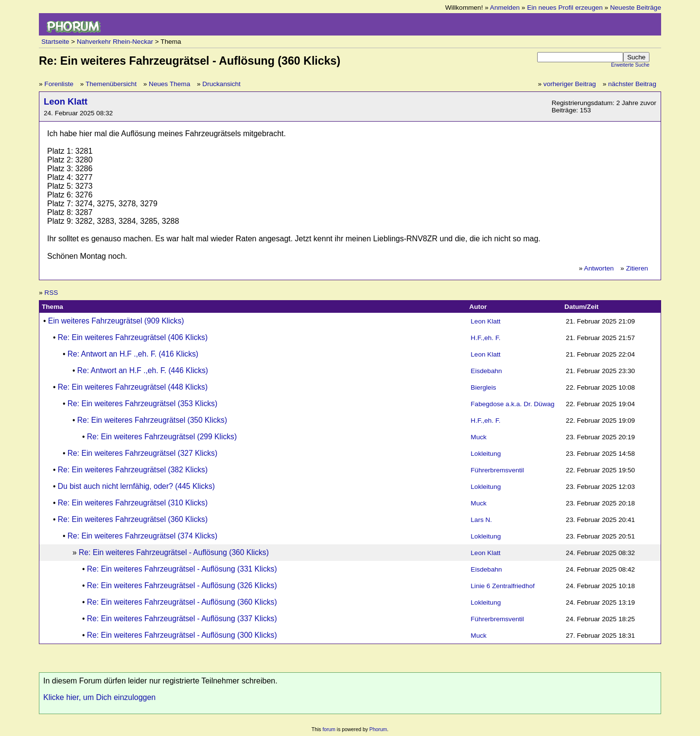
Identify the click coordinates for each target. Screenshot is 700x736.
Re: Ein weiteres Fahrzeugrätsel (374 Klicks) (142, 536)
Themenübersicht (111, 84)
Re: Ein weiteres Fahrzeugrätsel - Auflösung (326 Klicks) (182, 585)
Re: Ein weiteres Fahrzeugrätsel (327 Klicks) (142, 453)
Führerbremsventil (497, 470)
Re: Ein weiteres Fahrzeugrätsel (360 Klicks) (133, 519)
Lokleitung (486, 454)
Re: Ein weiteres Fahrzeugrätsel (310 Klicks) (133, 503)
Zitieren (637, 268)
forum (329, 729)
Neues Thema (169, 84)
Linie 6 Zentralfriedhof (502, 586)
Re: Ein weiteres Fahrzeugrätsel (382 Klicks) (133, 470)
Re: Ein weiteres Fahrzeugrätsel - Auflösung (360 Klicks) (174, 552)
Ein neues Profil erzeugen (565, 8)
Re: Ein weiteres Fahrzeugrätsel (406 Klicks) (133, 337)
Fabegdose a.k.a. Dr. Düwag (512, 404)
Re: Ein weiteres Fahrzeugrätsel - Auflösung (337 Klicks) (182, 619)
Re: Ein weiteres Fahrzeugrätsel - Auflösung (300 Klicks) (182, 635)
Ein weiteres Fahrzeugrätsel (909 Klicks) (116, 321)
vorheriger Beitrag (570, 84)
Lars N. (481, 520)
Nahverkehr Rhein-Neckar (115, 42)
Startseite (55, 42)
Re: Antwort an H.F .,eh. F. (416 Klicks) (133, 354)
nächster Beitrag (632, 84)
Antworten (599, 268)
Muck (478, 437)
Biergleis (483, 387)
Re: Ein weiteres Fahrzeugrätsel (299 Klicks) (162, 437)
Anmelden (505, 8)
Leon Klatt (66, 101)
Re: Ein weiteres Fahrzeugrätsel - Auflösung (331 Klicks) (182, 569)
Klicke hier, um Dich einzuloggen (99, 697)
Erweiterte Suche (630, 65)
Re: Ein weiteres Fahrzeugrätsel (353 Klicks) (142, 404)
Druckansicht (221, 84)
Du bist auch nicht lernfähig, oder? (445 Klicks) (136, 486)
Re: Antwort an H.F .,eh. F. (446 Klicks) (143, 370)
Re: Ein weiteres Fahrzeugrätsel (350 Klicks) (152, 420)
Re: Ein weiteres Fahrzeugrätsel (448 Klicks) (133, 387)
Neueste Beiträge (636, 8)
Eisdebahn (486, 371)
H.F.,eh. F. (485, 338)
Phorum (378, 729)
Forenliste (59, 84)
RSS (51, 293)
